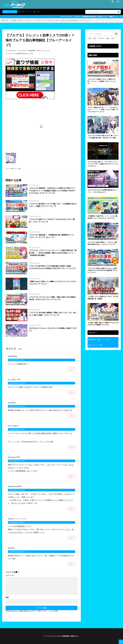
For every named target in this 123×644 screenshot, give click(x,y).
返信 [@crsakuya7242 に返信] (72, 476)
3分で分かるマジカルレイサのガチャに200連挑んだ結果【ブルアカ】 (53, 330)
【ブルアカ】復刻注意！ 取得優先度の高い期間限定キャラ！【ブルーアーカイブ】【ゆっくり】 (53, 236)
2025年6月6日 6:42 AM (17, 552)
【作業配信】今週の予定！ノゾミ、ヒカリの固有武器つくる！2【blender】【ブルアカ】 (102, 225)
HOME (6, 20)
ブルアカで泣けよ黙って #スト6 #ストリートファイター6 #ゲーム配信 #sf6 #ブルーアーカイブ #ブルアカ (103, 169)
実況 (24, 12)
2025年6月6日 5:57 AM (17, 461)
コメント (10, 575)
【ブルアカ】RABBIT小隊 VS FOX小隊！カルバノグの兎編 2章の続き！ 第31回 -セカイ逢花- (103, 140)
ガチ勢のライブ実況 (97, 363)
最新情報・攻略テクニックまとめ (21, 20)
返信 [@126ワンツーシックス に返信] (72, 538)
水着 (20, 12)
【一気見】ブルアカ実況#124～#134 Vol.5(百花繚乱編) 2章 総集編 (102, 312)
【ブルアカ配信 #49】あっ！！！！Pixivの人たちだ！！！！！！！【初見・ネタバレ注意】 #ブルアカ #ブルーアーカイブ (103, 111)
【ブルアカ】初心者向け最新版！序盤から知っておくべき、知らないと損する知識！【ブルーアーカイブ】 (53, 314)
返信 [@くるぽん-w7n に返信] (72, 393)
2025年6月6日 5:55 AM (17, 429)
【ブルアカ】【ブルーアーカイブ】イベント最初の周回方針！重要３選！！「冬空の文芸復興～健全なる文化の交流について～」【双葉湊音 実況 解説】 (53, 253)
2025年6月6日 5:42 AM (17, 360)
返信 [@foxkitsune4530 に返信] (72, 509)
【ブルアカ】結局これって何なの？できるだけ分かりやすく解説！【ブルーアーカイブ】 (53, 221)
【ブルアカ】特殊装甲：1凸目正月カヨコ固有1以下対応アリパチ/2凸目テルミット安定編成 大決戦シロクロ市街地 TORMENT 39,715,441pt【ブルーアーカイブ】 (53, 191)
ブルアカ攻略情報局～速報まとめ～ (68, 636)
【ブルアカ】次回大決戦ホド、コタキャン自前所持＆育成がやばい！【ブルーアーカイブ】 (102, 255)
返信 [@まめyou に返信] (72, 416)
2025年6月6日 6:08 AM (17, 490)
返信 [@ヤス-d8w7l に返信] (72, 447)
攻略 (36, 12)
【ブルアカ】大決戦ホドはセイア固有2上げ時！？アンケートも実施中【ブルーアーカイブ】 (103, 82)
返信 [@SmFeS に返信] (72, 564)
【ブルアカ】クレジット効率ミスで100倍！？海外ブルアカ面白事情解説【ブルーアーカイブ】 (62, 20)
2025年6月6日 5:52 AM (17, 406)
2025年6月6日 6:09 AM (17, 522)
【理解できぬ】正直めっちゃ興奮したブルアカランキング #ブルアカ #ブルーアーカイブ (53, 283)
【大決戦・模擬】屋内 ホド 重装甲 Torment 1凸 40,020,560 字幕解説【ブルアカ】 (103, 340)
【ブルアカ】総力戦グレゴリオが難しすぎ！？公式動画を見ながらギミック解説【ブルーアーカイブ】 (53, 205)
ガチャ (41, 12)
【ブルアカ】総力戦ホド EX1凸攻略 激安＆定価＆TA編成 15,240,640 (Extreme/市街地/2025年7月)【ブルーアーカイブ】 (53, 269)
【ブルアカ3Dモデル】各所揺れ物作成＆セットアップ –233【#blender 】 (102, 198)
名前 (7, 597)
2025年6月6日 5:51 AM (17, 383)
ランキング (30, 12)
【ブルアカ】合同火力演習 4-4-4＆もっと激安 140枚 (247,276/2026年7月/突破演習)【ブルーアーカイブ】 (103, 284)
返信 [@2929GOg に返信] (72, 369)
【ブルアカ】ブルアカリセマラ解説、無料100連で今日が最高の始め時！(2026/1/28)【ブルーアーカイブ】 (53, 299)
